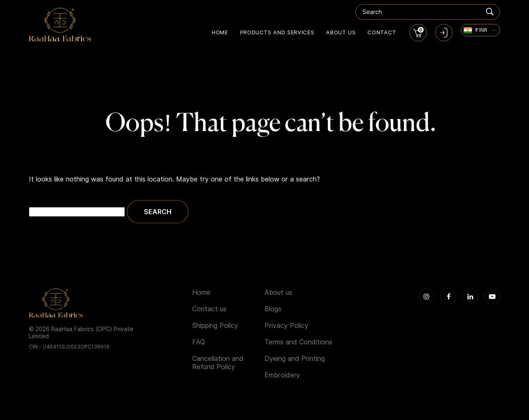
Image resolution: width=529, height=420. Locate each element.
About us (341, 32)
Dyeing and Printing (295, 359)
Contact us (209, 309)
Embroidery (282, 375)
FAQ (199, 342)
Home (220, 32)
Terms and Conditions (298, 342)
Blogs (273, 309)
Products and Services (277, 32)
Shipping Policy (215, 326)
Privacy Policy (286, 326)
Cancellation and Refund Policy (218, 363)
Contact (382, 32)
